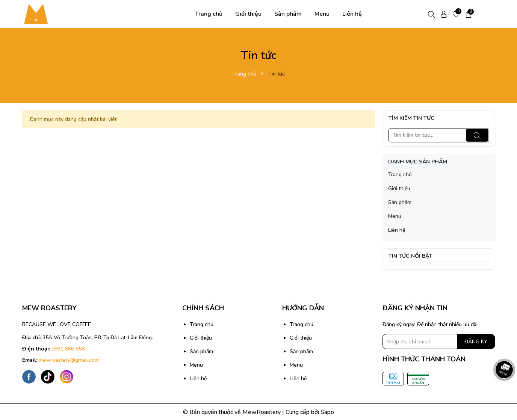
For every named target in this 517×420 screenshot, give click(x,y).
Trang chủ (209, 14)
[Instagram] (67, 376)
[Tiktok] (48, 376)
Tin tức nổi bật (410, 256)
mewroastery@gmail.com (69, 360)
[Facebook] (29, 376)
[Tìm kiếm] (477, 135)
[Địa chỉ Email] (439, 341)
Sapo (327, 412)
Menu (322, 14)
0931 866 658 (68, 349)
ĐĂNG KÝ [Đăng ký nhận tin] (476, 342)
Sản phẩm (288, 14)
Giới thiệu (248, 14)
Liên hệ (352, 14)
